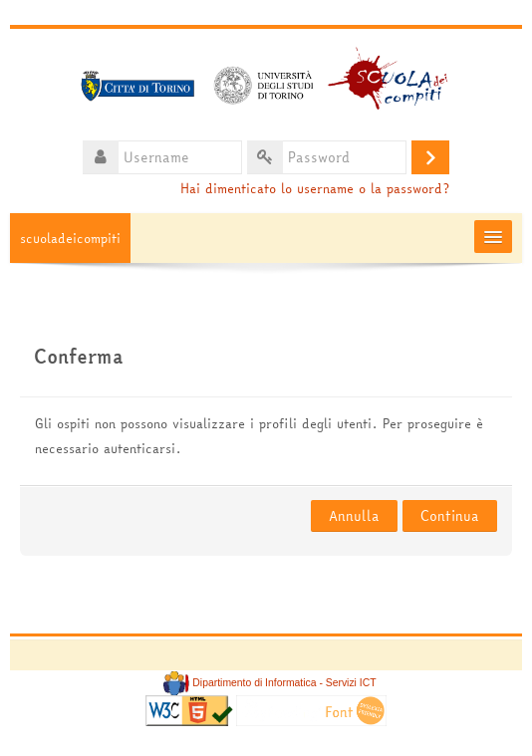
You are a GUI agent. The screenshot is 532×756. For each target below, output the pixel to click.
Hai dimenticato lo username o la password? (315, 189)
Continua (450, 516)
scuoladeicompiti (70, 238)
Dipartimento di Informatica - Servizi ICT (269, 683)
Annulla (354, 516)
